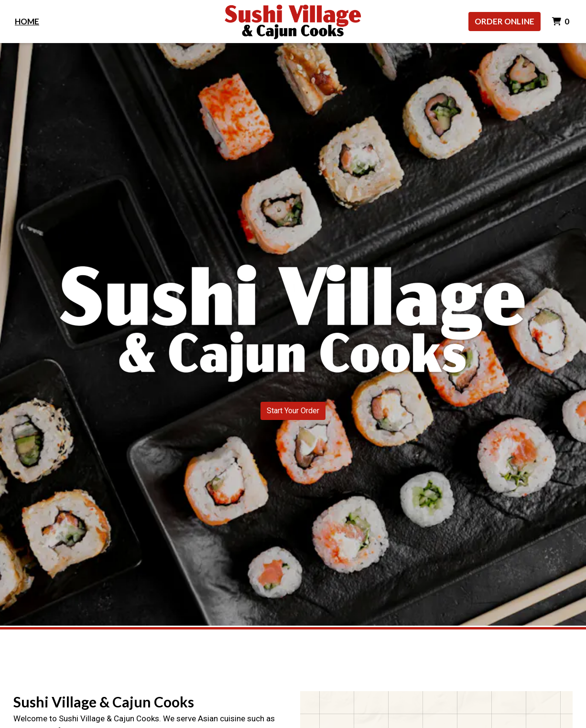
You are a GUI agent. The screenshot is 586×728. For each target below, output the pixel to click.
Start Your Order (293, 411)
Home (27, 21)
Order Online (505, 21)
